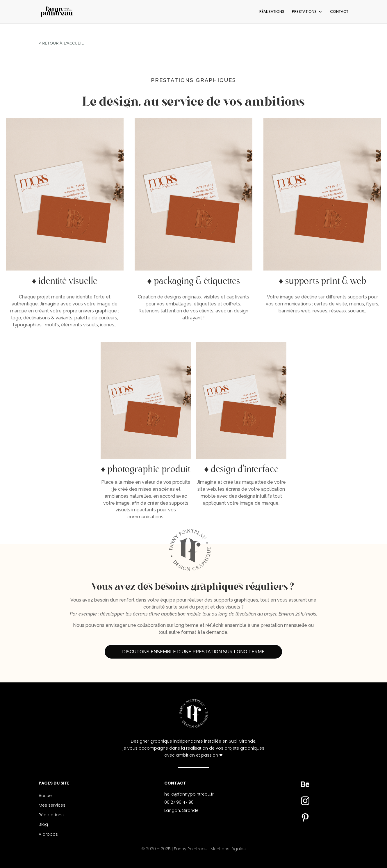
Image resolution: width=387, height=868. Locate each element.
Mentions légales (228, 849)
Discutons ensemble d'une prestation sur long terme (193, 652)
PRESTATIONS (304, 12)
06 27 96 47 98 (179, 802)
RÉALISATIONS (272, 12)
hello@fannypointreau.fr (189, 794)
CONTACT (339, 12)
